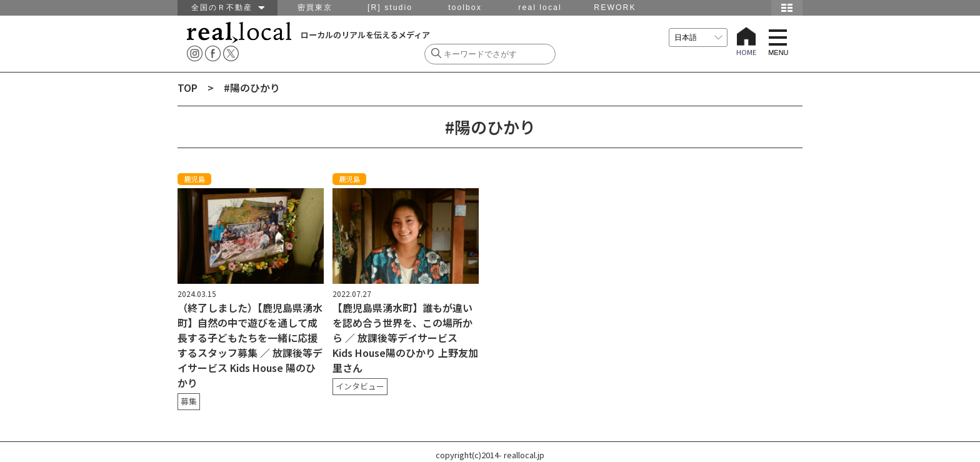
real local (540, 8)
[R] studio (390, 8)
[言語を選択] (698, 38)
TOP (187, 88)
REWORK (615, 8)
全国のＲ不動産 (228, 8)
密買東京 (315, 8)
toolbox (465, 8)
